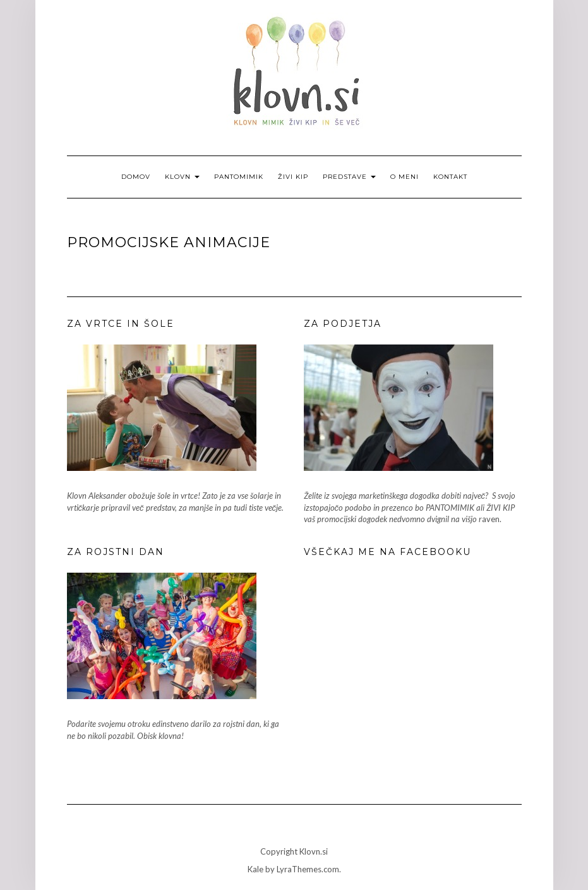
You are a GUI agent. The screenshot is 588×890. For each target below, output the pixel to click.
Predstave (349, 177)
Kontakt (450, 177)
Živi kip (293, 177)
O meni (405, 177)
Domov (136, 177)
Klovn (182, 177)
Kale (255, 869)
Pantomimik (239, 177)
